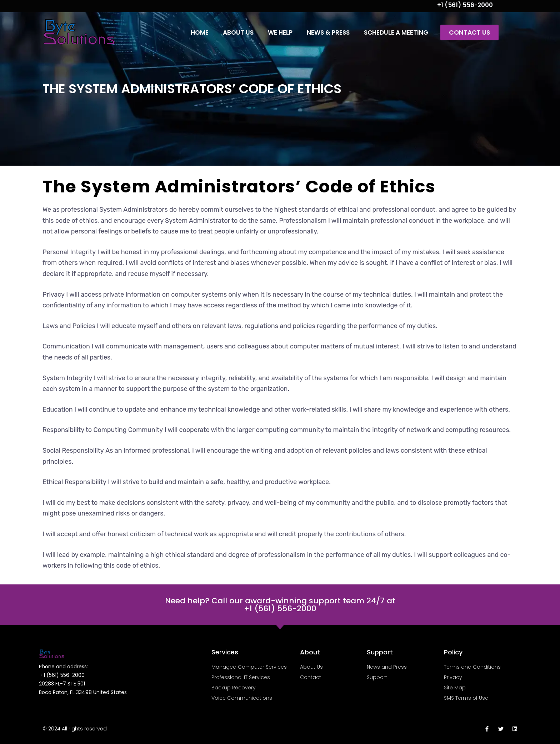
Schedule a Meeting (396, 32)
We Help (280, 32)
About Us (238, 32)
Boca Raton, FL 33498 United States (83, 692)
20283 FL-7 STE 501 (62, 684)
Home (200, 32)
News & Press (328, 32)
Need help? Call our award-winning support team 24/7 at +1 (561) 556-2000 (280, 605)
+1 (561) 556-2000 (465, 5)
